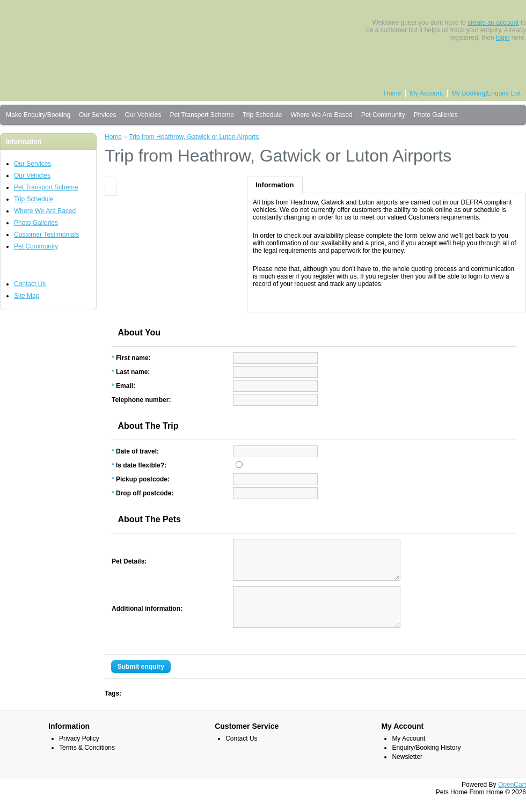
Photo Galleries (436, 115)
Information (275, 185)
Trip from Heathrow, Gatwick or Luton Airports (194, 137)
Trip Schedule (262, 115)
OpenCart (512, 801)
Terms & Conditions (87, 764)
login (503, 38)
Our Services (97, 115)
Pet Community (383, 115)
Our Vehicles (143, 115)
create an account (493, 23)
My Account (426, 93)
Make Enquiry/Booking (38, 115)
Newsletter (407, 773)
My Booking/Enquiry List (486, 93)
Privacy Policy (79, 755)
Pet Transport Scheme (202, 115)
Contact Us (30, 284)
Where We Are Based (321, 115)
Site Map (27, 296)
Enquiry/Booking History (426, 764)
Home (392, 93)
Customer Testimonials (46, 235)
